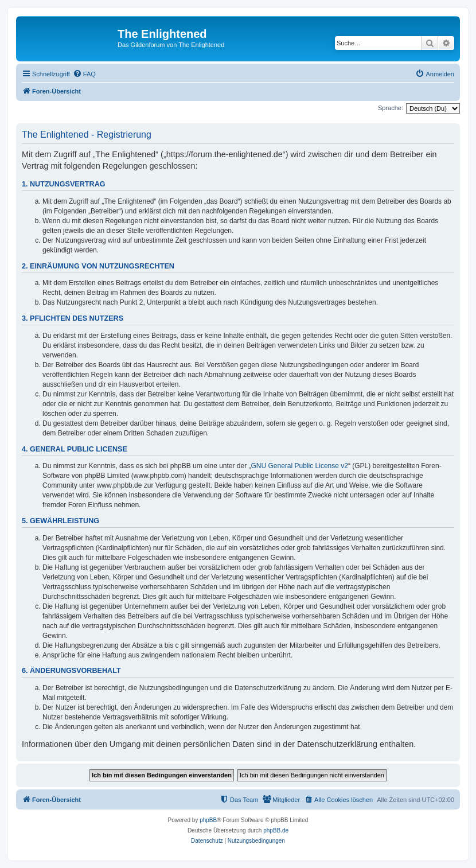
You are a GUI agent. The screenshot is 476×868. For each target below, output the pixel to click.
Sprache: (391, 108)
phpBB (208, 820)
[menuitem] (84, 74)
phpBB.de (276, 830)
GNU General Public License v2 (300, 466)
